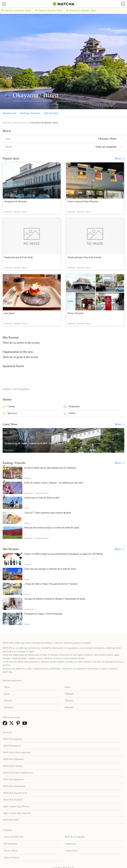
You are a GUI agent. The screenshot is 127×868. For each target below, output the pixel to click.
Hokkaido (69, 694)
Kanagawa (9, 707)
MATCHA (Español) (13, 800)
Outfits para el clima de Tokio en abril (42, 498)
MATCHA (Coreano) (13, 766)
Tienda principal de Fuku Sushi (19, 257)
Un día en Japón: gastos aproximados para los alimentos (50, 468)
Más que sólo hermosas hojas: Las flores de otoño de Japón (52, 528)
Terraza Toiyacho (75, 313)
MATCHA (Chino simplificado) (18, 773)
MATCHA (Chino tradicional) (17, 753)
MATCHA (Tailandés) (14, 759)
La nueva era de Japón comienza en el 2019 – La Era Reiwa (34, 443)
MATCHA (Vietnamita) (14, 786)
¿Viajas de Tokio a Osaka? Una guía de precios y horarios (51, 584)
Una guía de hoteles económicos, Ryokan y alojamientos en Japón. (55, 599)
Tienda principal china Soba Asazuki (84, 257)
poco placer (9, 313)
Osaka (68, 687)
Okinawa (69, 701)
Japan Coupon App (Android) (17, 813)
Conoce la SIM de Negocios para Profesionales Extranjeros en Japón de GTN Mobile (64, 554)
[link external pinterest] (19, 724)
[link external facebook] (6, 724)
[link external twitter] (12, 724)
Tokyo (7, 687)
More (118, 158)
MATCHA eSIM (11, 820)
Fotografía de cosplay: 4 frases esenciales (43, 614)
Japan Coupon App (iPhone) (16, 806)
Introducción (9, 113)
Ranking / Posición (30, 113)
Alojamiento (72, 407)
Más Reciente (51, 113)
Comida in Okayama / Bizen (49, 10)
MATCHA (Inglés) (12, 746)
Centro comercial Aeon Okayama (83, 201)
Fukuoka (8, 701)
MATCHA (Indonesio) (14, 779)
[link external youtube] (25, 724)
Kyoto (7, 694)
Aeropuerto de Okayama (15, 201)
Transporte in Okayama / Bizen (81, 10)
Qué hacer (10, 414)
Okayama (69, 707)
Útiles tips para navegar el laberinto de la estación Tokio (50, 569)
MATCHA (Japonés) (13, 739)
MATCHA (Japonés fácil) (15, 793)
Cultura (69, 414)
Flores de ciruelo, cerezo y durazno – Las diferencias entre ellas (54, 483)
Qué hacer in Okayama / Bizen (16, 10)
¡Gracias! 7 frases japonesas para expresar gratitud (48, 513)
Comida (9, 407)
